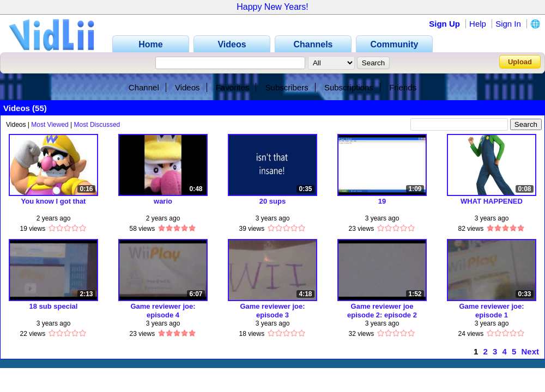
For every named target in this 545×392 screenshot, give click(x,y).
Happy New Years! (272, 7)
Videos (187, 87)
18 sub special (54, 306)
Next (530, 351)
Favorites (233, 87)
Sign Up (444, 24)
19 (382, 201)
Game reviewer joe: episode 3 (272, 311)
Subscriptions (349, 87)
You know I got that (54, 201)
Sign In (508, 24)
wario (163, 201)
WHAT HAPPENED (492, 201)
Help (478, 24)
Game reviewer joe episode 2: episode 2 (382, 311)
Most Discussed (97, 125)
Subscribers (287, 87)
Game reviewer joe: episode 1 (491, 311)
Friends (403, 87)
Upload (520, 62)
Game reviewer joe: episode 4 (163, 311)
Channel (144, 87)
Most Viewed (50, 125)
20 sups (272, 201)
